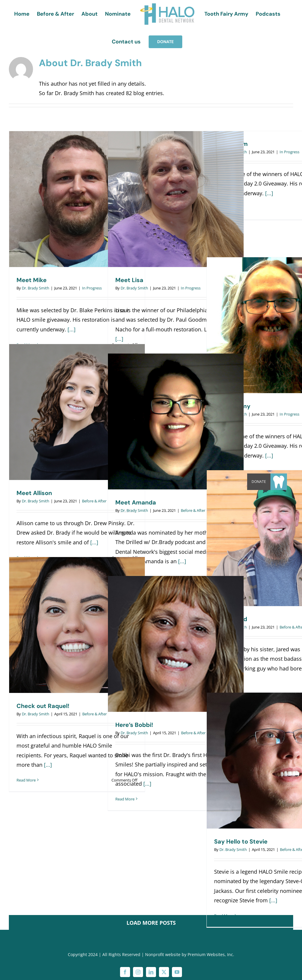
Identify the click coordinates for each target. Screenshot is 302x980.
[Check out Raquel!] (77, 625)
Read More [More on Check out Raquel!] (26, 780)
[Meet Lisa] (176, 199)
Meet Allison (34, 493)
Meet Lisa (129, 280)
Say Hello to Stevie (241, 841)
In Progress (92, 288)
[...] (72, 329)
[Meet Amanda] (176, 421)
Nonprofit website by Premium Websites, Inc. (190, 954)
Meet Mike (32, 280)
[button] (279, 482)
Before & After (94, 501)
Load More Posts (151, 923)
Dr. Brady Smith (36, 288)
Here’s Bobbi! (134, 725)
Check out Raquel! (43, 706)
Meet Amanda (136, 502)
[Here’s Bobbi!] (176, 644)
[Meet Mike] (77, 199)
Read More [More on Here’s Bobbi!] (125, 799)
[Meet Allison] (77, 412)
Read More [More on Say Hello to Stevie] (224, 916)
